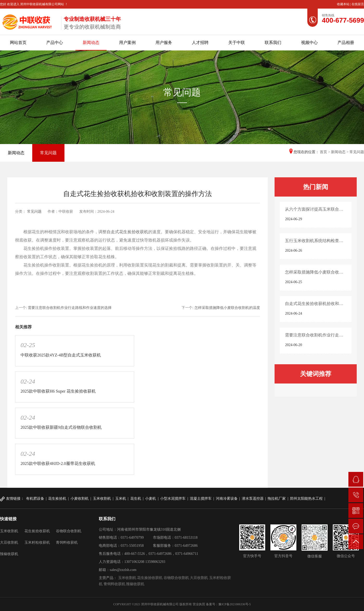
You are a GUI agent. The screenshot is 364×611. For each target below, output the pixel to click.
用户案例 (127, 43)
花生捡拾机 (57, 499)
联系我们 (273, 43)
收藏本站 (344, 4)
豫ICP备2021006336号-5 (235, 604)
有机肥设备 (35, 499)
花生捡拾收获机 (37, 531)
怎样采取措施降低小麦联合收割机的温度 (227, 308)
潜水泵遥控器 (253, 499)
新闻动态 (91, 43)
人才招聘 (200, 43)
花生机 (136, 499)
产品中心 (55, 43)
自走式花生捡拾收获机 (127, 232)
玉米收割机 (102, 499)
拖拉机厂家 (277, 499)
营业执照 (199, 604)
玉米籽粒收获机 (37, 542)
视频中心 (309, 43)
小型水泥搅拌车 (173, 499)
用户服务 (164, 43)
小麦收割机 (80, 499)
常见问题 (48, 153)
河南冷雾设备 (227, 499)
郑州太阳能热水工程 (306, 499)
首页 (323, 152)
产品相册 (346, 43)
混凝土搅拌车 (201, 499)
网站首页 (18, 43)
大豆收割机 (9, 542)
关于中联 (237, 43)
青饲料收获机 (67, 542)
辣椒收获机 (9, 554)
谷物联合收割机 (69, 531)
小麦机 (151, 499)
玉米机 (121, 499)
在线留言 (358, 4)
